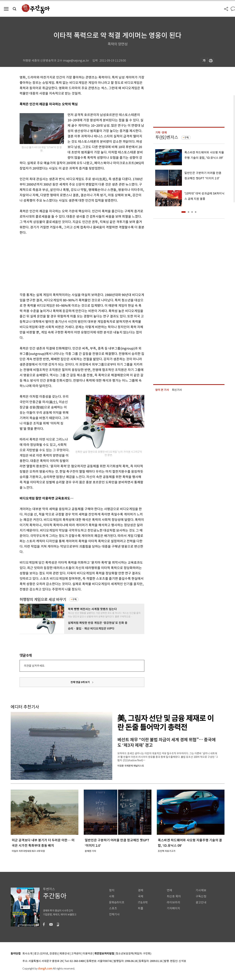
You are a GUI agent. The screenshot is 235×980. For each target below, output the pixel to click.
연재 (169, 890)
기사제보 (201, 890)
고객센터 (76, 954)
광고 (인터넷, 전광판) (46, 954)
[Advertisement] (73, 263)
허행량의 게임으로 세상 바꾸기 (43, 599)
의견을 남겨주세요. (34, 666)
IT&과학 (143, 902)
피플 (141, 908)
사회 (112, 896)
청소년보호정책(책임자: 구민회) (134, 954)
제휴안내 (64, 954)
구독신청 (201, 896)
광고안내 (201, 902)
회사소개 (27, 954)
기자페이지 (173, 908)
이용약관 (88, 954)
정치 (112, 890)
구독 (74, 599)
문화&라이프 (117, 902)
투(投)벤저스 (167, 137)
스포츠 (113, 908)
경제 (141, 890)
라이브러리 (173, 902)
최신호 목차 (174, 896)
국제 (141, 896)
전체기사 (114, 914)
